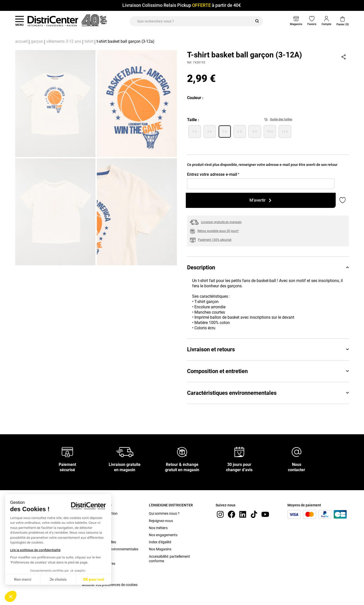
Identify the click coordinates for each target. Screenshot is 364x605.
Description (268, 267)
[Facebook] (232, 514)
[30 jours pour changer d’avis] (239, 452)
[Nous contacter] (297, 452)
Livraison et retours (268, 349)
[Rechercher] (257, 21)
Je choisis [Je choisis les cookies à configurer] (58, 580)
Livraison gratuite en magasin (221, 222)
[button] (11, 596)
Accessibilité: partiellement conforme (169, 559)
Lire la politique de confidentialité (35, 550)
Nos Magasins (160, 549)
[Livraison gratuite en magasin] (125, 452)
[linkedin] (243, 514)
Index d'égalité (160, 542)
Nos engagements (163, 535)
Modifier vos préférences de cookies (110, 585)
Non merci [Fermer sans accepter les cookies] (22, 580)
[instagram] (220, 514)
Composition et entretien (268, 371)
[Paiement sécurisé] (67, 452)
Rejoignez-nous (161, 521)
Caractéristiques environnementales (268, 393)
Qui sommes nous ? (164, 513)
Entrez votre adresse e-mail (213, 174)
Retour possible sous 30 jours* (218, 231)
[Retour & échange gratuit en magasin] (182, 452)
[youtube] (265, 514)
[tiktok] (254, 514)
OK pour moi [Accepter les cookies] (94, 580)
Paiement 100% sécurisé (215, 240)
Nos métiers (158, 528)
